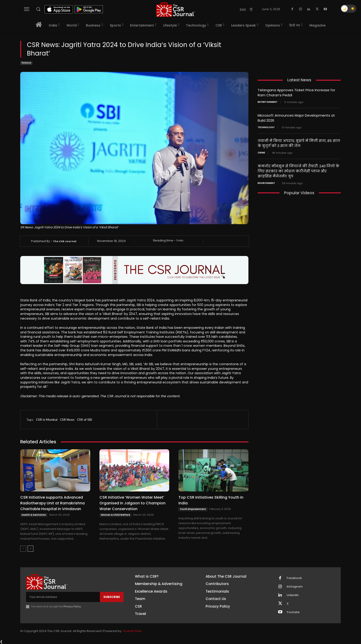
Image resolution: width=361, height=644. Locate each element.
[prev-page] (23, 549)
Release (26, 63)
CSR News (67, 420)
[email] (63, 597)
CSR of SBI (84, 420)
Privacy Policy (72, 606)
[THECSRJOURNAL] (176, 10)
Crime (261, 151)
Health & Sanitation (34, 515)
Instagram (295, 587)
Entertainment (268, 102)
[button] (38, 9)
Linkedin (293, 595)
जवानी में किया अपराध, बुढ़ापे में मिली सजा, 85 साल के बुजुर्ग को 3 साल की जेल (299, 142)
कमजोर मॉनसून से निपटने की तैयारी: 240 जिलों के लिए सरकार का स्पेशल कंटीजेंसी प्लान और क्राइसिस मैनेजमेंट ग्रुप (298, 169)
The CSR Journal (65, 241)
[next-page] (31, 549)
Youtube (293, 612)
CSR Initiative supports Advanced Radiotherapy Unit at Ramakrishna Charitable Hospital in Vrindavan (52, 503)
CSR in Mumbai (47, 420)
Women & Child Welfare (115, 515)
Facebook (294, 578)
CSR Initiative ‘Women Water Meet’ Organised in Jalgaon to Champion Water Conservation (132, 503)
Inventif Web (133, 631)
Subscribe (112, 597)
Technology (266, 126)
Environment (266, 181)
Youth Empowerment (193, 509)
